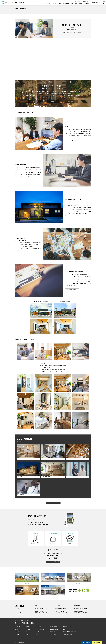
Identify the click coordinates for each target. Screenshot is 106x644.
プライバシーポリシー (67, 634)
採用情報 (87, 4)
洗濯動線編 (53, 101)
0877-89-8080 (60, 610)
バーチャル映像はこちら (72, 290)
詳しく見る (20, 612)
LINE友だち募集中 (54, 629)
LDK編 (35, 101)
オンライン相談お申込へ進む (53, 562)
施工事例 (48, 4)
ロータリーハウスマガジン (40, 629)
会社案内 (81, 4)
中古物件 (64, 629)
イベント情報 (74, 4)
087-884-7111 (40, 610)
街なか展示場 (66, 4)
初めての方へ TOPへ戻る (53, 503)
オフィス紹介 (37, 632)
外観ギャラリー (54, 632)
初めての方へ (42, 4)
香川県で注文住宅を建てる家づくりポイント (72, 632)
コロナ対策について (67, 627)
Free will (17, 634)
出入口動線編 (71, 101)
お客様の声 (55, 4)
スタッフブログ (38, 627)
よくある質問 (53, 634)
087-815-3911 (79, 610)
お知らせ (26, 637)
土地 (60, 4)
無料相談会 (96, 2)
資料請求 (78, 1)
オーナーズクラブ (54, 627)
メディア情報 (53, 637)
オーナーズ (86, 1)
